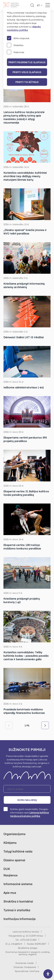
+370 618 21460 (28, 940)
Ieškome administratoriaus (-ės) (24, 387)
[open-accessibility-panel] (48, 974)
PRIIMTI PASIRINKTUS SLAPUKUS (27, 62)
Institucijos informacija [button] (20, 919)
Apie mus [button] (10, 893)
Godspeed (30, 967)
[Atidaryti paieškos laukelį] (32, 5)
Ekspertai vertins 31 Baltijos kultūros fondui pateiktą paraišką (26, 493)
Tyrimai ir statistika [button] (17, 910)
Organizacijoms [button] (14, 834)
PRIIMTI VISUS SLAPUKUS (27, 72)
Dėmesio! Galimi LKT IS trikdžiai (24, 337)
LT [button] (38, 5)
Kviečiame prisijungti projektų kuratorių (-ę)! (22, 600)
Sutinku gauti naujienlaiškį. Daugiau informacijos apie (26, 812)
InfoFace (34, 971)
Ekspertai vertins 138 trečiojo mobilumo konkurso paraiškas (22, 547)
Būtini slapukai (18, 38)
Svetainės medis (25, 963)
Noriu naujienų (27, 800)
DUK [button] (7, 869)
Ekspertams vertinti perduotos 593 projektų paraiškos (25, 439)
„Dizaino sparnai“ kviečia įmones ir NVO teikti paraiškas (25, 232)
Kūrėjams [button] (10, 843)
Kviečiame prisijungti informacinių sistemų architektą (24, 285)
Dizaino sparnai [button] (14, 860)
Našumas (16, 52)
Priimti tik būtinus (27, 82)
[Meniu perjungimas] (48, 5)
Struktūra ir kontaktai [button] (18, 901)
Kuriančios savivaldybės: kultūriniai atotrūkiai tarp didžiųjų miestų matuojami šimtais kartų (25, 176)
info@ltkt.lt (17, 944)
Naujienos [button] (11, 875)
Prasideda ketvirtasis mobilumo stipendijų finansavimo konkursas (24, 711)
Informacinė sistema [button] (18, 884)
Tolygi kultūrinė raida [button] (18, 851)
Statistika (15, 45)
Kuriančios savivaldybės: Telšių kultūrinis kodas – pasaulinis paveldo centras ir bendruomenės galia (26, 656)
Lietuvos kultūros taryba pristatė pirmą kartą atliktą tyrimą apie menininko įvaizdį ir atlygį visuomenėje (24, 117)
